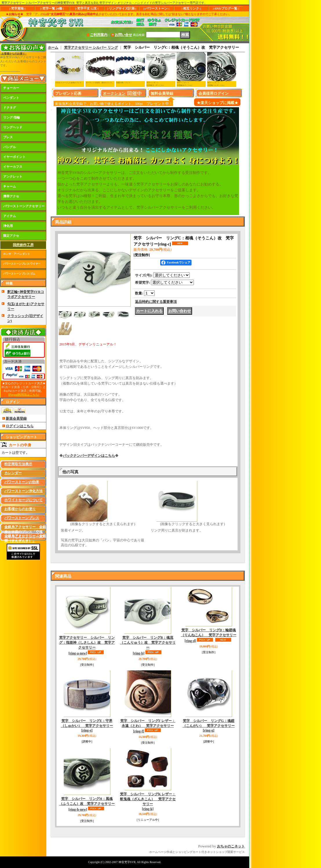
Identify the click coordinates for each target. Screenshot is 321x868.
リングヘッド (13, 127)
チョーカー (11, 88)
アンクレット (13, 176)
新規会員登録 (16, 418)
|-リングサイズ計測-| (122, 8)
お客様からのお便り (20, 509)
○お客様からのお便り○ (13, 54)
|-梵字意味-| (17, 8)
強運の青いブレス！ (124, 83)
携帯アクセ (11, 196)
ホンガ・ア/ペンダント (17, 254)
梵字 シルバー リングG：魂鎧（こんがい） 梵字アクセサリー (209, 726)
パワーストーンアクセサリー (24, 206)
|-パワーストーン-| (156, 8)
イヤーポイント (14, 157)
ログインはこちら (20, 426)
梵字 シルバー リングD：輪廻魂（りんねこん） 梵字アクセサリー (209, 635)
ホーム (53, 48)
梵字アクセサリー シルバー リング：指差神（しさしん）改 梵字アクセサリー (87, 645)
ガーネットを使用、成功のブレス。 (100, 83)
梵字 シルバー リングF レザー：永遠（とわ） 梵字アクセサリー (148, 726)
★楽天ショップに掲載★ (217, 103)
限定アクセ (11, 236)
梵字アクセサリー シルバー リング (91, 48)
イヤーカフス (13, 167)
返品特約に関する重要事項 (156, 302)
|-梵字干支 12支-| (87, 8)
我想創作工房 (23, 245)
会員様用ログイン (214, 93)
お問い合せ (123, 35)
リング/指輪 (12, 117)
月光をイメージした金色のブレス (68, 83)
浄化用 (8, 226)
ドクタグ (10, 108)
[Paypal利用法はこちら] (24, 395)
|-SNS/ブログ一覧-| (226, 8)
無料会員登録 (162, 93)
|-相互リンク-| (191, 8)
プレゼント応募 (68, 93)
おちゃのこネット (231, 846)
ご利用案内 (99, 35)
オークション (114, 93)
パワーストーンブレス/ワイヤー (22, 264)
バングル (10, 147)
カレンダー (13, 473)
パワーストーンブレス (22, 518)
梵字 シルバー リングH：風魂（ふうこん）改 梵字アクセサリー (87, 804)
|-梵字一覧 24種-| (52, 8)
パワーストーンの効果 (22, 482)
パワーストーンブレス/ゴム (19, 274)
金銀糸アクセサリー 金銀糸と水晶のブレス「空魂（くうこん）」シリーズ (25, 532)
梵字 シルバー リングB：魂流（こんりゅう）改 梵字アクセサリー (148, 645)
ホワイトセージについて (23, 500)
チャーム (10, 186)
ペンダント (11, 98)
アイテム (10, 216)
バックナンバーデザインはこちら (89, 456)
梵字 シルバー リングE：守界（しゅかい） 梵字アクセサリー (87, 726)
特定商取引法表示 (18, 464)
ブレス (8, 137)
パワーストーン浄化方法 (23, 491)
